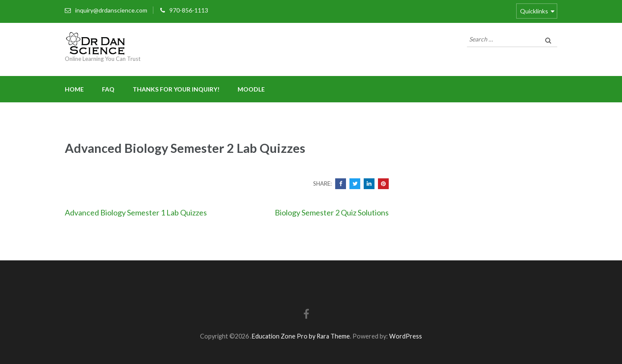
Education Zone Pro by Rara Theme (301, 336)
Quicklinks (534, 11)
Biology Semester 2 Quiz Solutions (332, 212)
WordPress (406, 336)
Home (74, 89)
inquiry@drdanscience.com (111, 10)
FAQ (108, 89)
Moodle (251, 89)
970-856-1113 (189, 10)
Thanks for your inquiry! (176, 89)
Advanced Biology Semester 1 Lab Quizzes (136, 212)
